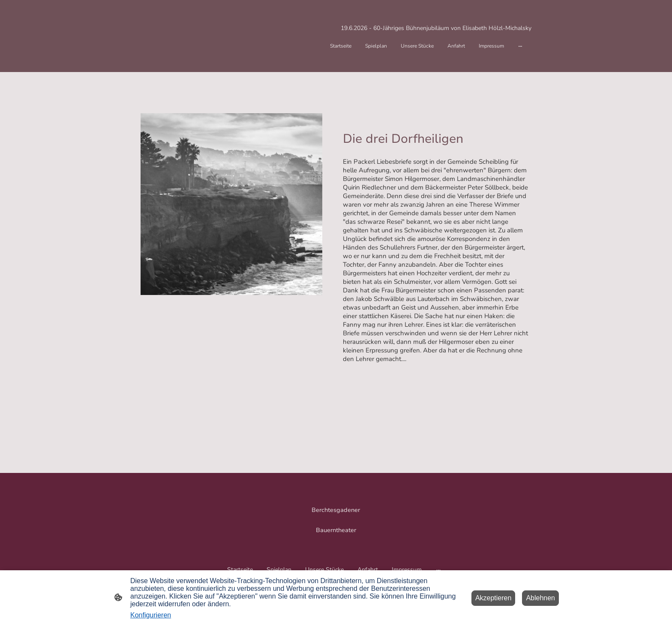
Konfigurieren (151, 615)
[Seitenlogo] (336, 517)
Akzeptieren (493, 598)
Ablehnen (540, 598)
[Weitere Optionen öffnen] (520, 46)
